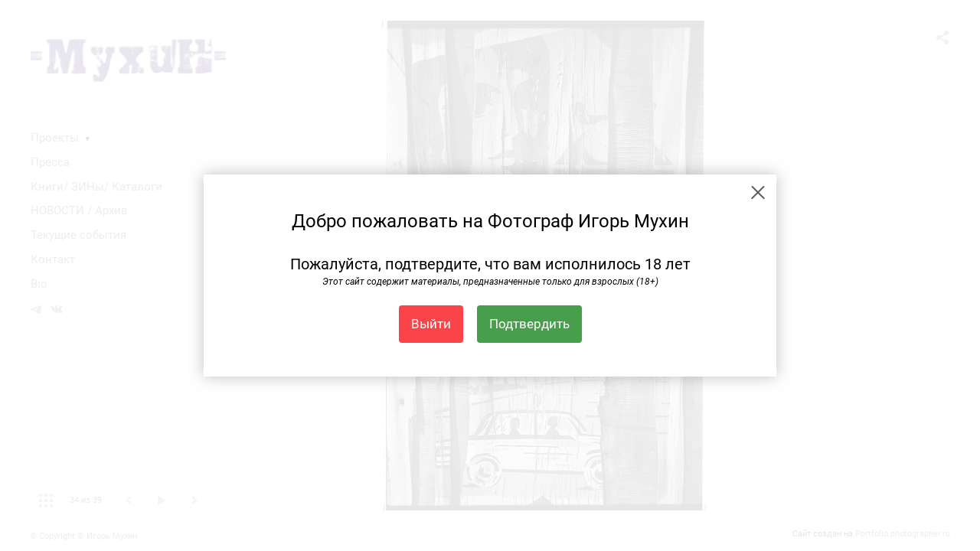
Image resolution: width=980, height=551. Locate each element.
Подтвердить (529, 324)
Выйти (431, 324)
